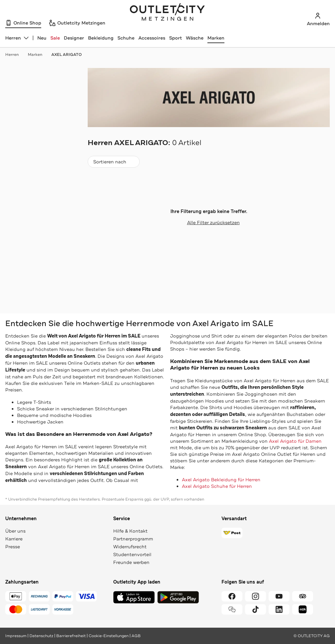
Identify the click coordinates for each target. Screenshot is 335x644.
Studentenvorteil (132, 554)
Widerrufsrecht (130, 547)
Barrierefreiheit (71, 636)
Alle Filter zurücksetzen (209, 223)
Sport (176, 38)
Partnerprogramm (133, 539)
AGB (136, 636)
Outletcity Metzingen (167, 13)
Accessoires (152, 38)
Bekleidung (101, 38)
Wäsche (195, 38)
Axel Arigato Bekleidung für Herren (221, 480)
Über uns (15, 531)
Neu (42, 38)
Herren (15, 55)
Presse (13, 547)
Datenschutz (41, 636)
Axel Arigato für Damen (295, 441)
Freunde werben (131, 562)
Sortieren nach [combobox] (114, 163)
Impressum (16, 636)
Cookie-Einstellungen (109, 636)
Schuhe (126, 38)
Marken (216, 38)
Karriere (14, 539)
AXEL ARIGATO (67, 55)
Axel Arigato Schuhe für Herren (217, 486)
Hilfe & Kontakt (130, 531)
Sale (55, 38)
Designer (74, 38)
